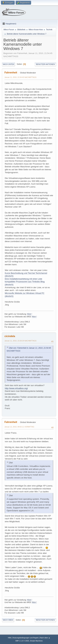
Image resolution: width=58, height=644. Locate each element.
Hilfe (10, 638)
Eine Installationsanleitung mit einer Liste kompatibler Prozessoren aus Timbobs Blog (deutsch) (25, 282)
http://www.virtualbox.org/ (16, 388)
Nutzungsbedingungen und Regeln (26, 638)
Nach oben (8, 620)
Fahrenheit (11, 73)
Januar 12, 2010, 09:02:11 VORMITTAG (19, 427)
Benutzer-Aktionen (45, 64)
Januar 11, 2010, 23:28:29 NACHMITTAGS (20, 341)
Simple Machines (36, 641)
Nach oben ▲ (45, 638)
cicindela (10, 336)
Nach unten (8, 64)
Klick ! (30, 314)
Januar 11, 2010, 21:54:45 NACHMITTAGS (20, 77)
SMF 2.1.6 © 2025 (22, 641)
